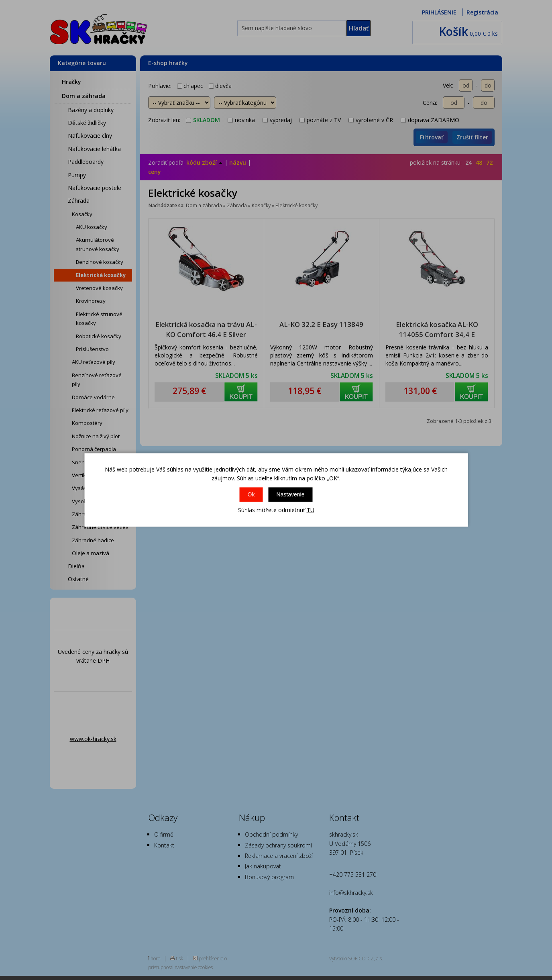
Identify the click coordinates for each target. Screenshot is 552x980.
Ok (251, 494)
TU (311, 510)
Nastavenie (290, 494)
